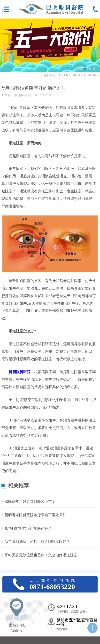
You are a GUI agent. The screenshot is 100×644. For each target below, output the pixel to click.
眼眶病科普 (90, 75)
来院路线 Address (17, 628)
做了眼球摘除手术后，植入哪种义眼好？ (37, 542)
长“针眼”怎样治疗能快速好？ (28, 528)
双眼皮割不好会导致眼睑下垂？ (30, 501)
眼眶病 (76, 75)
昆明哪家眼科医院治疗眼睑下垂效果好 (35, 515)
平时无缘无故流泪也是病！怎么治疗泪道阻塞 (41, 555)
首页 (52, 75)
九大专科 (63, 75)
